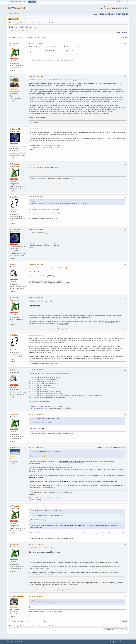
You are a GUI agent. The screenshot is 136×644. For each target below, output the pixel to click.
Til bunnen (12, 38)
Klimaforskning (16, 8)
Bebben (15, 197)
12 (43, 38)
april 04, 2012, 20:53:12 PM (36, 298)
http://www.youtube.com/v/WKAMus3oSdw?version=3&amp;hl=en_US (51, 51)
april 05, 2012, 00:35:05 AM (36, 335)
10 (38, 38)
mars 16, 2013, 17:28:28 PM (36, 544)
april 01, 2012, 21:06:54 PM (36, 164)
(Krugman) (61, 397)
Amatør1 (15, 44)
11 (41, 38)
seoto (14, 264)
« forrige (117, 32)
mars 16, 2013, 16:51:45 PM (36, 506)
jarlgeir (15, 76)
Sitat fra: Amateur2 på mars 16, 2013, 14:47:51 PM (46, 510)
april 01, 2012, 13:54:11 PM (36, 76)
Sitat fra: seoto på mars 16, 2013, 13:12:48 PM (45, 419)
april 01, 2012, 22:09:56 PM (36, 229)
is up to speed (63, 324)
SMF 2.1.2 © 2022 (11, 642)
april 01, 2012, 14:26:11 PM (36, 129)
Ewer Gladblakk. (18, 596)
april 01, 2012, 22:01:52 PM (36, 197)
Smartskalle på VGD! (43, 401)
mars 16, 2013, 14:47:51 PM (36, 447)
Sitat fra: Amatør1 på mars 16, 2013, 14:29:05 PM (46, 452)
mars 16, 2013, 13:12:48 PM (36, 370)
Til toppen (12, 621)
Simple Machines (21, 642)
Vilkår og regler (118, 642)
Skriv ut (124, 38)
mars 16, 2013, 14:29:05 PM (36, 414)
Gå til (101, 630)
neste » (124, 32)
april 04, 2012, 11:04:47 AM (36, 264)
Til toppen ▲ (126, 642)
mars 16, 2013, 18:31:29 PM (36, 596)
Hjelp (112, 642)
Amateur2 (16, 447)
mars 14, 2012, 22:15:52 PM (36, 43)
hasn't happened (110, 322)
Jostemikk (16, 129)
